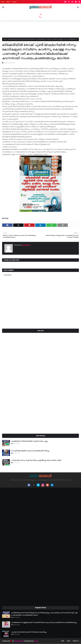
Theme (36, 641)
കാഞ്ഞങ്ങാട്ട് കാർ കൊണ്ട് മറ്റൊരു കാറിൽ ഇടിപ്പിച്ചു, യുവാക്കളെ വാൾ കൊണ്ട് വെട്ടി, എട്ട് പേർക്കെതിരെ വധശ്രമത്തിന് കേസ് (44, 614)
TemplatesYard (19, 641)
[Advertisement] (40, 28)
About (8, 2)
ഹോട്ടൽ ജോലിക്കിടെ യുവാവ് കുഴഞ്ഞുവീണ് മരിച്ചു (30, 451)
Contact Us (76, 641)
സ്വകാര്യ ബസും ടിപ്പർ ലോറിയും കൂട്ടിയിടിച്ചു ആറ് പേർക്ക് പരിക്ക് (36, 460)
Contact (14, 2)
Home (3, 2)
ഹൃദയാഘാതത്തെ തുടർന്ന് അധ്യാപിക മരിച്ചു (29, 632)
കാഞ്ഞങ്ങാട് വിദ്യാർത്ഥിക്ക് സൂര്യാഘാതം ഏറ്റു (30, 441)
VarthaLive (26, 245)
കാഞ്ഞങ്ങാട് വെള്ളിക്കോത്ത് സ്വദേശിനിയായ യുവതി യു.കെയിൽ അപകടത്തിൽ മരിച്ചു (44, 622)
